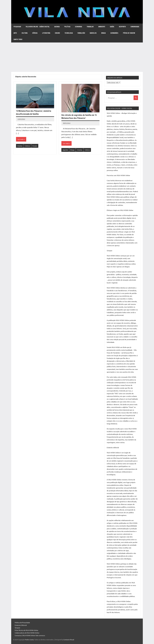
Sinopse (17, 628)
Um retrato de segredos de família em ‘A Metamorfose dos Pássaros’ (79, 116)
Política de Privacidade (22, 623)
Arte (15, 33)
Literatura (46, 33)
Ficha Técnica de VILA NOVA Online (26, 630)
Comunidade (135, 27)
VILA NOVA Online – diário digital (38, 27)
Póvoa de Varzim (129, 33)
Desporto (122, 27)
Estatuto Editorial (21, 625)
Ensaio (35, 146)
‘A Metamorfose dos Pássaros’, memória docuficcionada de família (34, 112)
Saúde (112, 27)
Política (67, 27)
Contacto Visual (69, 640)
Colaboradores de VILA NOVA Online (27, 633)
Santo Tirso (18, 39)
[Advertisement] (77, 57)
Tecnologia (69, 33)
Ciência (35, 33)
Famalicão (81, 33)
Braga (103, 33)
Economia (79, 27)
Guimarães (114, 33)
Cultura (25, 33)
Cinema (20, 146)
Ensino (57, 33)
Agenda (57, 27)
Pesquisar (17, 27)
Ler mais (21, 139)
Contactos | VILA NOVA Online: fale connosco (30, 635)
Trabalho (90, 27)
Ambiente (102, 27)
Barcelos (93, 33)
